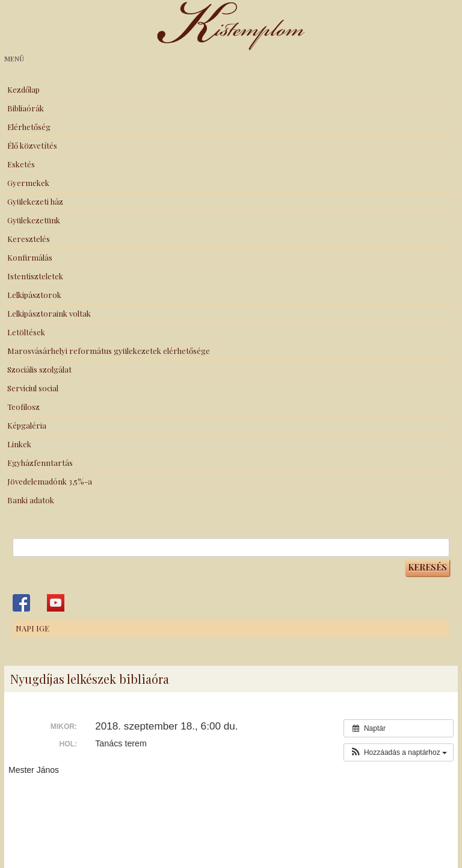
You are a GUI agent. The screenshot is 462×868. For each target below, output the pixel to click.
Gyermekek (28, 183)
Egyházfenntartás (40, 463)
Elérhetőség (29, 127)
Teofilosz (23, 407)
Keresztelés (29, 239)
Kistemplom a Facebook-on (21, 603)
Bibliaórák (26, 108)
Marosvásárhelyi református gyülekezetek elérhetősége (109, 351)
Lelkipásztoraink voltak (49, 313)
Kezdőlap (23, 89)
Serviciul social (33, 388)
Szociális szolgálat (39, 369)
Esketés (21, 164)
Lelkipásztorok (34, 295)
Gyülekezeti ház (35, 201)
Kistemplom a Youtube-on (56, 603)
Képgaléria (27, 425)
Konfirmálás (30, 257)
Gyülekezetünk (34, 220)
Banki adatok (31, 500)
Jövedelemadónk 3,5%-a (50, 481)
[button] (399, 752)
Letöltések (26, 332)
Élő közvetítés (32, 145)
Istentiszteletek (35, 276)
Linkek (19, 444)
